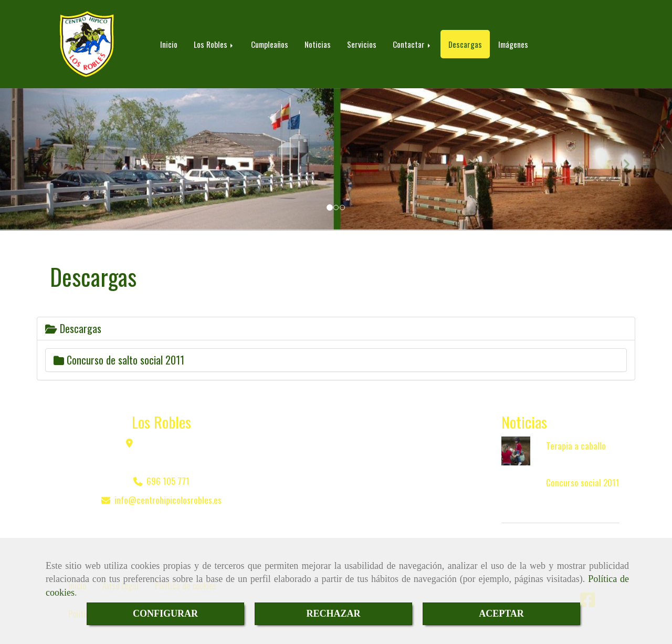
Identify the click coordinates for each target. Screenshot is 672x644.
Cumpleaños (270, 44)
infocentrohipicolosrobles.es (168, 500)
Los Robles (214, 44)
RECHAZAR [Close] (333, 614)
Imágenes (513, 44)
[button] (50, 159)
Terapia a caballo (576, 446)
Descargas (465, 44)
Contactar (412, 44)
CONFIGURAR (165, 614)
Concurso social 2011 (583, 482)
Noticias (318, 44)
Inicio (169, 44)
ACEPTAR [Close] (501, 614)
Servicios (362, 44)
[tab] (336, 329)
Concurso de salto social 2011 (119, 360)
